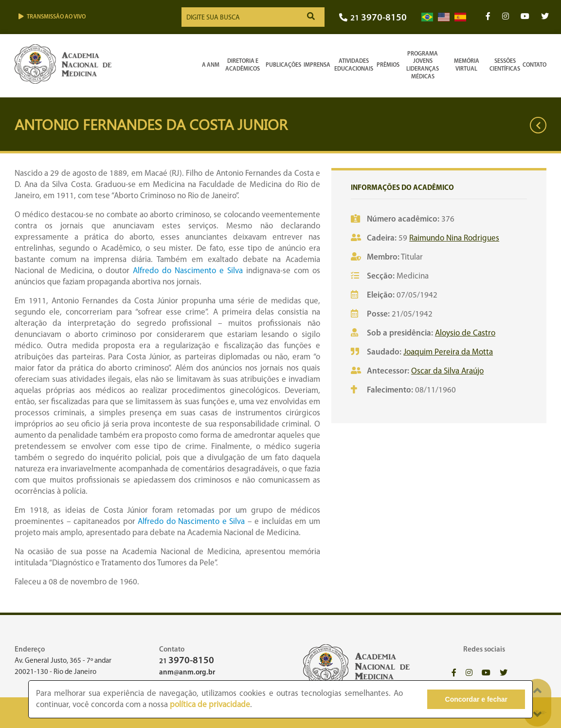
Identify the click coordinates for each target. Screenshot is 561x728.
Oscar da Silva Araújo (447, 371)
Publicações (283, 65)
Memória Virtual (467, 65)
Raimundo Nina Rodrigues (454, 238)
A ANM (211, 65)
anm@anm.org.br (187, 673)
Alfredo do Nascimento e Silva (188, 271)
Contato (534, 65)
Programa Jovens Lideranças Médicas (423, 65)
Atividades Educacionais (354, 65)
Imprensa (317, 65)
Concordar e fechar (476, 699)
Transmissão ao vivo (52, 17)
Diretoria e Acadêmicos (243, 65)
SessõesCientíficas (505, 65)
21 (373, 18)
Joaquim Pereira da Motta (448, 352)
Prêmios (388, 65)
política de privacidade (210, 705)
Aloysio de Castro (465, 333)
